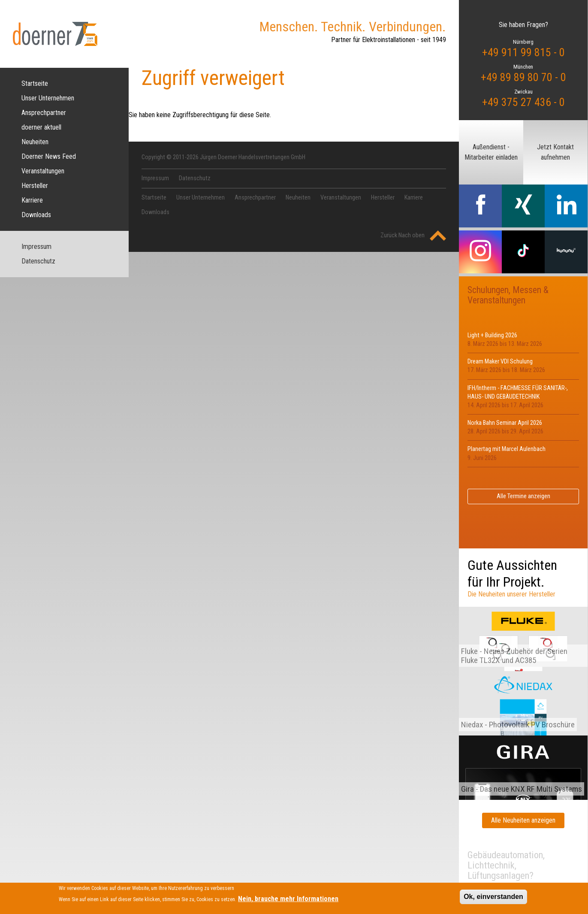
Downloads (36, 215)
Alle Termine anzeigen (523, 496)
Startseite (35, 83)
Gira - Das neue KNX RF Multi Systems (522, 789)
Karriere (32, 200)
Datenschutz (38, 261)
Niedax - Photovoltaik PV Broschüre (518, 725)
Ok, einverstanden (493, 899)
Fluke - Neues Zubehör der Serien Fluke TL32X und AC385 (514, 656)
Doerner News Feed (49, 156)
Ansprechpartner (44, 113)
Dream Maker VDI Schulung (500, 362)
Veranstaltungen (43, 171)
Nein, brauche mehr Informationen (288, 901)
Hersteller (35, 186)
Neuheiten (35, 142)
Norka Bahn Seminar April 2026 (505, 423)
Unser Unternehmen (48, 98)
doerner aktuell (41, 127)
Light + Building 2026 (492, 335)
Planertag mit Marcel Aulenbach (507, 449)
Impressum (36, 247)
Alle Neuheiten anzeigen (523, 820)
